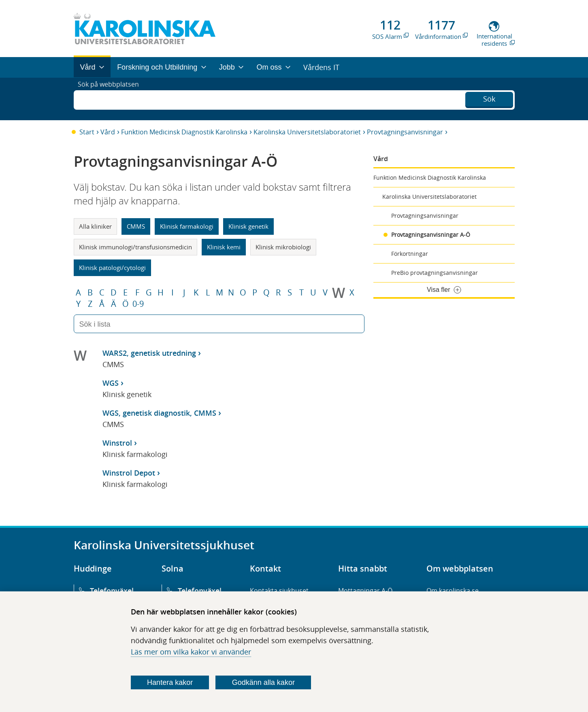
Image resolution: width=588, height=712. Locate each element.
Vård (108, 132)
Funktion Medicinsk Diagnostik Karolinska (184, 132)
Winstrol (117, 443)
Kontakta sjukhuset (279, 591)
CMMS (136, 226)
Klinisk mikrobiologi (283, 247)
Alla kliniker (95, 226)
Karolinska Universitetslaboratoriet (307, 132)
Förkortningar (410, 254)
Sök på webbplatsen (112, 99)
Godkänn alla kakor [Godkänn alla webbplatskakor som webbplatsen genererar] (263, 682)
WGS (111, 383)
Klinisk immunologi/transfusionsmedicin (135, 247)
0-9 (138, 304)
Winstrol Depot (129, 473)
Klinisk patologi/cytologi (112, 268)
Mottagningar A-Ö (365, 591)
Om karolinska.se (453, 591)
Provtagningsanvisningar (405, 132)
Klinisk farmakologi (187, 226)
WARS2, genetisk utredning (149, 353)
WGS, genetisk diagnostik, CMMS (159, 413)
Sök (489, 98)
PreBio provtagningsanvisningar (435, 273)
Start (87, 132)
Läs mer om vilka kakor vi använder (191, 652)
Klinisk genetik (248, 226)
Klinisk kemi (224, 247)
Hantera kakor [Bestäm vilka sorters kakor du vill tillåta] (170, 682)
